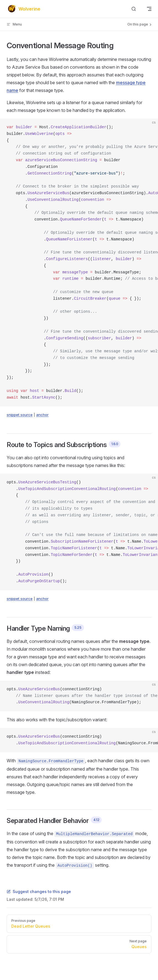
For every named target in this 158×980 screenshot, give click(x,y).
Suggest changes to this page (39, 892)
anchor (42, 415)
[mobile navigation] (149, 9)
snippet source (20, 415)
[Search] (134, 9)
